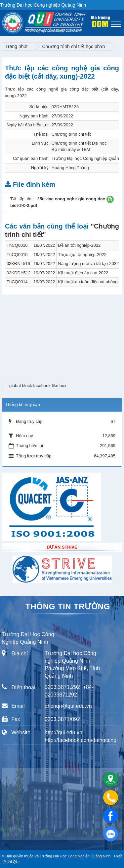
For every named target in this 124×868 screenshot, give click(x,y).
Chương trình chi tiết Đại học (79, 143)
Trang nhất (16, 46)
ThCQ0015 (17, 255)
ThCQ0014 (17, 282)
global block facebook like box (38, 386)
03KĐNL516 (18, 264)
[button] (110, 199)
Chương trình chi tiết (71, 134)
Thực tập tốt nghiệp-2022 (82, 255)
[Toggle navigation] (116, 24)
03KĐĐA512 (19, 273)
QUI (16, 862)
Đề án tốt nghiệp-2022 (79, 245)
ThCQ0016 (17, 245)
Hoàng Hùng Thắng (70, 168)
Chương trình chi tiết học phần (73, 46)
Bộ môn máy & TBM (71, 149)
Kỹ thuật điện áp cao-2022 (83, 273)
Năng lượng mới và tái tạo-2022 (88, 264)
